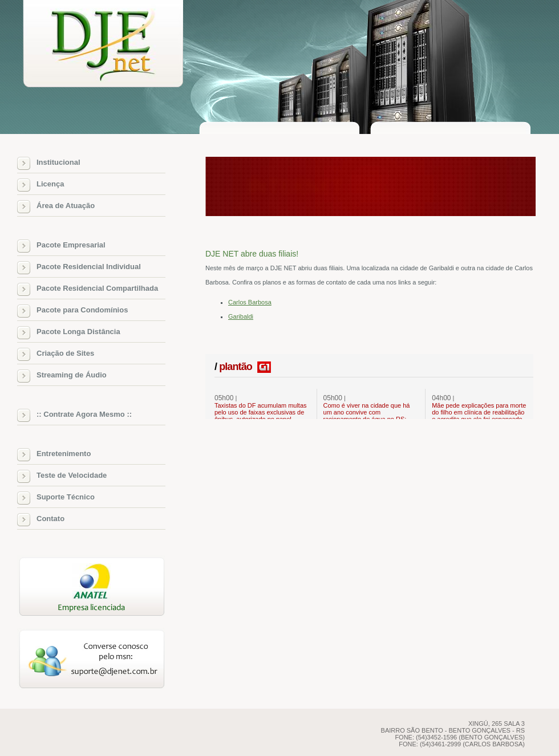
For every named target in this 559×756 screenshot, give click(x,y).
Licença (50, 184)
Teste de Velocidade (72, 475)
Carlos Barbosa (250, 302)
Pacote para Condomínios (82, 310)
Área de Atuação (66, 206)
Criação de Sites (65, 353)
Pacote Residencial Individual (89, 267)
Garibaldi (241, 316)
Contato (50, 519)
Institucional (58, 162)
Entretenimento (64, 454)
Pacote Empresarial (71, 245)
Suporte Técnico (66, 497)
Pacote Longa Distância (78, 332)
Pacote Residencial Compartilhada (97, 288)
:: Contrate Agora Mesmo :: (84, 414)
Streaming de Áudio (72, 375)
